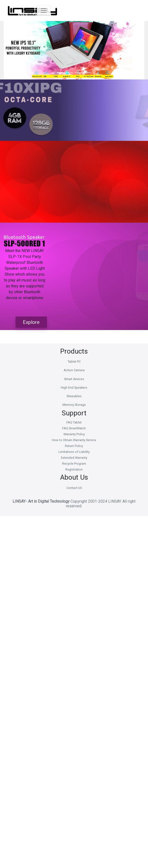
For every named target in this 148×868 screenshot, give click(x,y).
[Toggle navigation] (48, 11)
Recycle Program (74, 464)
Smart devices (74, 379)
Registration (74, 469)
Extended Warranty (74, 458)
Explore (31, 322)
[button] (14, 50)
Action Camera (74, 370)
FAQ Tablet (74, 422)
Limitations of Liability (74, 452)
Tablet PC (74, 362)
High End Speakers (74, 388)
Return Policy (74, 446)
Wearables (74, 396)
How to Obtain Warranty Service (74, 440)
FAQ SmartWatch (74, 428)
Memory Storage (74, 405)
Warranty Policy (74, 434)
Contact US (74, 488)
